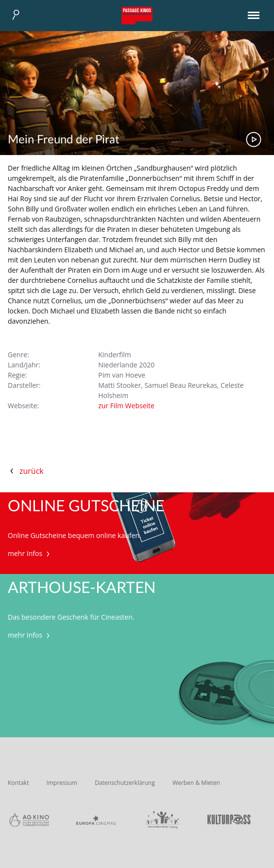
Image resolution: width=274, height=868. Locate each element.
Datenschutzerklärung (125, 783)
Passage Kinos (137, 16)
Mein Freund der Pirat (64, 140)
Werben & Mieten (196, 783)
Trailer (254, 139)
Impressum (62, 783)
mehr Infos (30, 553)
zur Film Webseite (126, 406)
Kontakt (18, 783)
